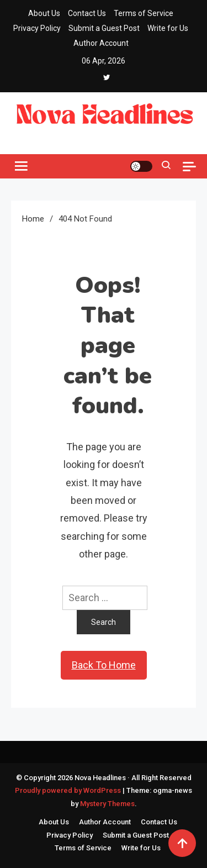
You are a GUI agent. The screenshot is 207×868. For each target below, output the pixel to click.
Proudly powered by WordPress (69, 790)
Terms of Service (144, 13)
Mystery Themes (107, 804)
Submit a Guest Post (104, 28)
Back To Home (104, 665)
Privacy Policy (37, 28)
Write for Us (168, 28)
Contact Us (87, 13)
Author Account (101, 43)
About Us (44, 13)
